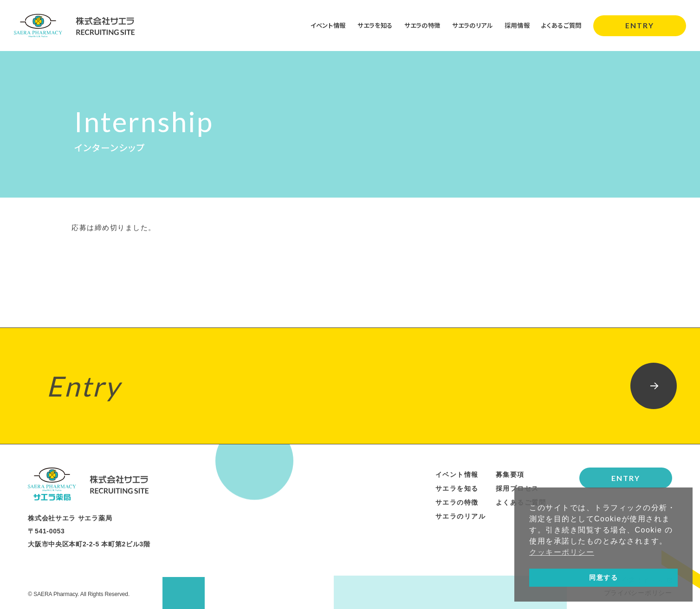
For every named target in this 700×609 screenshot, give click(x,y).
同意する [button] (603, 577)
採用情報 (513, 25)
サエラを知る (363, 25)
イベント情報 (313, 25)
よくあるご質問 (560, 25)
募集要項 (510, 474)
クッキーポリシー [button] (562, 552)
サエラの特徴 (413, 25)
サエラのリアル (466, 25)
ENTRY (640, 25)
